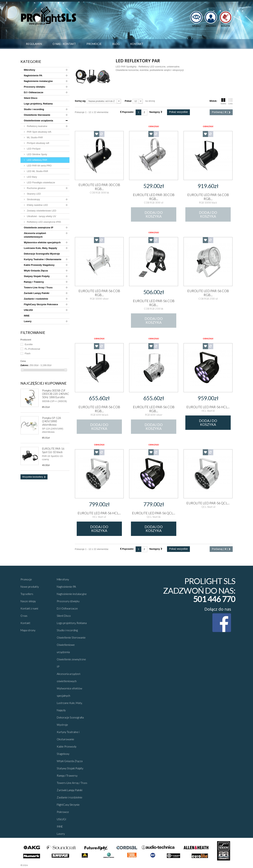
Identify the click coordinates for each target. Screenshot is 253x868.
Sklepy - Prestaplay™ (38, 865)
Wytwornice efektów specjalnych (42, 242)
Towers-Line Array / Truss (38, 287)
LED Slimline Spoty (37, 154)
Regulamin (34, 44)
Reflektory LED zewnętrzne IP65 (44, 222)
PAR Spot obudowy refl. (39, 132)
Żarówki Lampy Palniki (37, 293)
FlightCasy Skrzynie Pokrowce (41, 304)
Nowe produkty (30, 587)
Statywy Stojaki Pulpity (37, 276)
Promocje (94, 44)
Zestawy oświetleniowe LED (41, 211)
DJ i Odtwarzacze (34, 92)
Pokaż (128, 101)
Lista (231, 101)
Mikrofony (30, 70)
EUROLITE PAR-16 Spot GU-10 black (53, 450)
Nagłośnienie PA (33, 75)
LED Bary (32, 177)
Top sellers (27, 594)
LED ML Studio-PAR (37, 171)
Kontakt (137, 44)
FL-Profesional (32, 349)
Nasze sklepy (28, 601)
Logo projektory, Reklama (38, 104)
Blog (116, 44)
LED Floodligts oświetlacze (41, 182)
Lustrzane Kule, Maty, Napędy (41, 248)
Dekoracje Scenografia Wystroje (42, 254)
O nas (24, 616)
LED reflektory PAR (37, 160)
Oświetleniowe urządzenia (39, 121)
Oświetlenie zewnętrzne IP (39, 228)
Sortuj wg (80, 101)
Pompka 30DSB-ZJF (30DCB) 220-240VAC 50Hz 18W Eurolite (56, 394)
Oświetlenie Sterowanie (37, 115)
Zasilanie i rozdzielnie (36, 299)
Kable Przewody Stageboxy (39, 265)
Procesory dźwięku (35, 87)
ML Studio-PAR (35, 137)
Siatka (223, 101)
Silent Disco (31, 98)
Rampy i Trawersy (34, 282)
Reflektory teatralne (37, 126)
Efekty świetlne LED (37, 205)
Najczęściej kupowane (44, 383)
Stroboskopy (33, 199)
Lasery (28, 321)
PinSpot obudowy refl (38, 143)
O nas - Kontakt (64, 44)
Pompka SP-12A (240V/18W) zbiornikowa (52, 421)
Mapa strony (28, 630)
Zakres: (25, 365)
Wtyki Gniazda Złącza (36, 271)
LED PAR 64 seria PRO (39, 166)
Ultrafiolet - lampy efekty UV (41, 216)
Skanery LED (34, 194)
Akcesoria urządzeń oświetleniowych (35, 235)
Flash (28, 353)
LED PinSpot (33, 149)
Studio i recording (34, 109)
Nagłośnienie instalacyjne (38, 81)
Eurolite (29, 344)
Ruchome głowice (36, 188)
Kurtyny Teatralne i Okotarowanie (43, 259)
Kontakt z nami (29, 608)
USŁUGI (28, 310)
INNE (27, 316)
